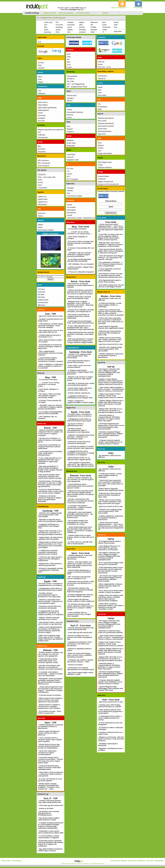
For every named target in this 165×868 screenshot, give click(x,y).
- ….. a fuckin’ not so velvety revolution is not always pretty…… (49, 384)
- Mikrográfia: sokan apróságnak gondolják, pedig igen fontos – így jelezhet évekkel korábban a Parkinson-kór (50, 681)
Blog (46, 27)
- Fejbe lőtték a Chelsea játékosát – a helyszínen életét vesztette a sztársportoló (51, 774)
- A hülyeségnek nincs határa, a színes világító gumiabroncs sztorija (110, 718)
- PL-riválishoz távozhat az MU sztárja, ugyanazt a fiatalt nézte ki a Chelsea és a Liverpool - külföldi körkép (80, 607)
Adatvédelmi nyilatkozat (137, 861)
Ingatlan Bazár (43, 199)
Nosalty (69, 205)
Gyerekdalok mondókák (106, 126)
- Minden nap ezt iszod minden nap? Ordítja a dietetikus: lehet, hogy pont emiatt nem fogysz (110, 339)
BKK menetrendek (44, 163)
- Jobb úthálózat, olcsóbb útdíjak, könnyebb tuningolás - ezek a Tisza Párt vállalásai (51, 326)
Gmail (107, 191)
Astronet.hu (102, 79)
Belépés (105, 13)
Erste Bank (42, 292)
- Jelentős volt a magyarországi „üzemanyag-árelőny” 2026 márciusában (50, 515)
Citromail (114, 191)
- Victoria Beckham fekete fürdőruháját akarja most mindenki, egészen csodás (48, 661)
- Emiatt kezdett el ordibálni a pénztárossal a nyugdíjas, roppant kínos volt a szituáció (49, 707)
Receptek (94, 30)
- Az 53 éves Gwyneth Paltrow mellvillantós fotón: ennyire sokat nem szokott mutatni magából (51, 491)
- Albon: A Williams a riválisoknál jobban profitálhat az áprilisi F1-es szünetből (51, 366)
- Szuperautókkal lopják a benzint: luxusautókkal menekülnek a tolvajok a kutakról (51, 360)
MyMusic (101, 145)
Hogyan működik (50, 13)
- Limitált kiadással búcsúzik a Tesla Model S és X (50, 336)
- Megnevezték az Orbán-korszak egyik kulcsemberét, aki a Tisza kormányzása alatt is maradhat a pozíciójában (50, 545)
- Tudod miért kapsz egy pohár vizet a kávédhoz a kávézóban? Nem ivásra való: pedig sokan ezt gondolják (111, 321)
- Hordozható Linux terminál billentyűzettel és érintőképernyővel (49, 813)
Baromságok (102, 95)
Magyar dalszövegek (105, 153)
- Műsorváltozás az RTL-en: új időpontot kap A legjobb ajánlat (79, 459)
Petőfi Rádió (71, 155)
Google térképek (103, 176)
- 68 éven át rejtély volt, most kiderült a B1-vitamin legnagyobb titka (80, 637)
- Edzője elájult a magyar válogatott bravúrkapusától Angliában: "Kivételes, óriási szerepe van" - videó (49, 786)
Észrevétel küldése (83, 13)
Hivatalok (70, 22)
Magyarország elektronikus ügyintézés (51, 130)
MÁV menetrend (43, 160)
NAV (39, 132)
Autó (46, 25)
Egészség (48, 32)
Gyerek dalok (102, 129)
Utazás (116, 22)
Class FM (70, 157)
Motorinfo (70, 115)
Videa (40, 65)
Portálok (93, 27)
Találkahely (42, 93)
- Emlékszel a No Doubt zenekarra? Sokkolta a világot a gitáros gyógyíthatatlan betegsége (50, 499)
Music (100, 143)
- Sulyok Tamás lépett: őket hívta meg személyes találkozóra (79, 389)
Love (40, 91)
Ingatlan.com (42, 197)
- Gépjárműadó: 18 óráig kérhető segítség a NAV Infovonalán (50, 538)
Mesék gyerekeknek (105, 131)
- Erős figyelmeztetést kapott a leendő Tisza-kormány (79, 362)
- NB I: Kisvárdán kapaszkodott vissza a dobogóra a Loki (79, 578)
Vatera (40, 77)
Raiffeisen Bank (43, 300)
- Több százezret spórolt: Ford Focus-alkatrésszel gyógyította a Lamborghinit (110, 711)
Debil (100, 90)
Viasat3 (69, 174)
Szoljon (69, 67)
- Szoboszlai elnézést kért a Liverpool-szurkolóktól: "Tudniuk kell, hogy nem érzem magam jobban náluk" (51, 760)
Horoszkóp (71, 25)
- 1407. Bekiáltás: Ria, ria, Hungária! (81, 264)
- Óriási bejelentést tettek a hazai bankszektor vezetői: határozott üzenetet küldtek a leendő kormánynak (110, 570)
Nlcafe (40, 180)
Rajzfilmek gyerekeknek (106, 118)
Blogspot (70, 129)
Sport (104, 22)
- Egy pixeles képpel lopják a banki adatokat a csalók (49, 819)
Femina (40, 182)
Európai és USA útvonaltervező (108, 184)
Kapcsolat (150, 861)
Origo (69, 57)
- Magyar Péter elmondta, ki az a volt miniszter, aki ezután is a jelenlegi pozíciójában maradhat (50, 533)
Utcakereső (102, 179)
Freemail (100, 191)
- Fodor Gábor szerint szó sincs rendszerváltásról (79, 366)
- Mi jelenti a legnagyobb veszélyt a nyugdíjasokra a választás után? (51, 570)
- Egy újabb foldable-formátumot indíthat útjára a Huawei (50, 850)
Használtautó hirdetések (75, 112)
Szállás (100, 165)
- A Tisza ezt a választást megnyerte (81, 272)
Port (99, 104)
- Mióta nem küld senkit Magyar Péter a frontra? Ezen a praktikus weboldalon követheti (80, 655)
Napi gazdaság (72, 76)
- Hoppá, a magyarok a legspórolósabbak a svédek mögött (80, 402)
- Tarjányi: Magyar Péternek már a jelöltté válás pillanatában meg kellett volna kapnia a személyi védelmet (111, 403)
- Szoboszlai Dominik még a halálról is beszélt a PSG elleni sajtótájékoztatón (50, 768)
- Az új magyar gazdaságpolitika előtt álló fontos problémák (50, 413)
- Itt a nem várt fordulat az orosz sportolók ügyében (50, 780)
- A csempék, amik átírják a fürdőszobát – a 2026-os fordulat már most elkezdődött (50, 674)
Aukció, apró (48, 22)
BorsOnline (42, 149)
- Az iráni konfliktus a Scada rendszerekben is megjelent (49, 837)
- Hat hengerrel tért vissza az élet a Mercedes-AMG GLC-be (50, 331)
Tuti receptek (71, 207)
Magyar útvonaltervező (106, 182)
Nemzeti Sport (72, 96)
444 (68, 59)
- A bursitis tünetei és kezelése (50, 695)
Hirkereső (101, 62)
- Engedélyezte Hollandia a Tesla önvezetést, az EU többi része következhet (79, 644)
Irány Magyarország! (105, 162)
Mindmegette (71, 210)
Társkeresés (106, 27)
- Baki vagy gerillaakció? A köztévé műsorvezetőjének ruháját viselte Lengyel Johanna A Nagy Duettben (50, 469)
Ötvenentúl (42, 213)
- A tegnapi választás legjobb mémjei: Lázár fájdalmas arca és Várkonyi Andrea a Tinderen (110, 442)
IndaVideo (41, 68)
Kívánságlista (17, 861)
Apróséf (70, 215)
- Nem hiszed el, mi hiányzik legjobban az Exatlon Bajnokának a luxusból (80, 285)
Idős (69, 32)
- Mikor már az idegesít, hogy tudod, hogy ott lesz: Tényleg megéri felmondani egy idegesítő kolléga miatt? (50, 638)
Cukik (100, 93)
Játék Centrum (43, 102)
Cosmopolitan (42, 188)
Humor (70, 27)
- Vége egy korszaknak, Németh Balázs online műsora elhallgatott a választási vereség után (111, 251)
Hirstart (100, 64)
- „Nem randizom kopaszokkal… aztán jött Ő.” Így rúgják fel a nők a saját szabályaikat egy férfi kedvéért (81, 464)
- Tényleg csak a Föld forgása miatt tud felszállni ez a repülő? (110, 706)
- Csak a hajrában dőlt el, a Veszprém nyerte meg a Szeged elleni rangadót (50, 740)
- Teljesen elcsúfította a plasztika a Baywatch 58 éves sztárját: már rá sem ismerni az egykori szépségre (51, 433)
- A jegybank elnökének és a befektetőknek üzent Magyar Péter (49, 526)
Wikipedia (70, 140)
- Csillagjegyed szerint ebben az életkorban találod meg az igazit (50, 589)
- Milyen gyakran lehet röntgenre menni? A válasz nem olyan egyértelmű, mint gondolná (50, 700)
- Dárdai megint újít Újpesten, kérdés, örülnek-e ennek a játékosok (49, 733)
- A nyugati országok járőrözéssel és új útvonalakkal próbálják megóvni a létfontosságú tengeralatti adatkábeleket (51, 825)
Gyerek (58, 30)
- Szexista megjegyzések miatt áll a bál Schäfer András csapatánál (80, 596)
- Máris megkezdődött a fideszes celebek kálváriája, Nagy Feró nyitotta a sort (110, 586)
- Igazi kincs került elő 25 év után (50, 316)
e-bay (40, 79)
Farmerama (42, 116)
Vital (68, 193)
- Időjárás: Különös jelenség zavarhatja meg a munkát (49, 618)
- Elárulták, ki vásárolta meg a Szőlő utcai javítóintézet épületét (50, 520)
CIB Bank (41, 295)
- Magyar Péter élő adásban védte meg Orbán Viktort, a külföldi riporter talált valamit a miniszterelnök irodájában (111, 598)
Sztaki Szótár (71, 143)
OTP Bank (41, 289)
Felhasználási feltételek (119, 861)
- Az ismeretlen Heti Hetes (48, 380)
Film (57, 22)
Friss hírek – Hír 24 (104, 67)
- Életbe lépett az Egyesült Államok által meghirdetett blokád (111, 327)
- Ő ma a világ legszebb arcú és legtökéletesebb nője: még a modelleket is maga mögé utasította (50, 461)
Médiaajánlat (159, 861)
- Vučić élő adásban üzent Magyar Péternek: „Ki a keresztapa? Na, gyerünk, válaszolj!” (111, 258)
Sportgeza (70, 98)
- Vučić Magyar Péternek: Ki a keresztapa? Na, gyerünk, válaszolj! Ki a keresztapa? (109, 548)
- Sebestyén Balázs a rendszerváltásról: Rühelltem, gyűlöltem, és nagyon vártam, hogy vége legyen (109, 418)
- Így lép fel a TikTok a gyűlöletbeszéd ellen (75, 425)
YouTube (41, 63)
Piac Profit (70, 81)
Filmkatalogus (103, 107)
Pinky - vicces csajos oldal (47, 177)
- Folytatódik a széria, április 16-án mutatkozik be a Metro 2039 (51, 832)
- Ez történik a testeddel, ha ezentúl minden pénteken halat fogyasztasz (80, 447)
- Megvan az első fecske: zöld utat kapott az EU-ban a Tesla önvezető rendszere (111, 739)
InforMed (70, 191)
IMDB (100, 109)
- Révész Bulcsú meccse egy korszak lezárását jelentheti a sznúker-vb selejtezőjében (49, 746)
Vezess (69, 118)
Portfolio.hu (71, 79)
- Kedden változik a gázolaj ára (79, 393)
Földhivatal (42, 135)
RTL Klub (70, 169)
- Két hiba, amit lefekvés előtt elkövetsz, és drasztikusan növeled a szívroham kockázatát (50, 667)
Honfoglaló (41, 118)
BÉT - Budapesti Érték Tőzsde (77, 87)
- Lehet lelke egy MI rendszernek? (51, 805)
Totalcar (70, 110)
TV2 (68, 171)
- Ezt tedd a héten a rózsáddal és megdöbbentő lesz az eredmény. (50, 584)
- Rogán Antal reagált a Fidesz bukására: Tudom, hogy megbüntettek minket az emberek (111, 396)
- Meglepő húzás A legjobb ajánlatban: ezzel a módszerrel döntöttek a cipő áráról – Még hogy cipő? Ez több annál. (80, 304)
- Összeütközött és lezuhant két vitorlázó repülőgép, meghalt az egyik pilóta (50, 347)
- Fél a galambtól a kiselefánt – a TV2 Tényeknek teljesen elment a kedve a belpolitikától (111, 264)
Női (92, 25)
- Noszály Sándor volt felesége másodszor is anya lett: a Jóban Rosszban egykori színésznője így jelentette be (50, 484)
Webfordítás (71, 146)
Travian (40, 113)
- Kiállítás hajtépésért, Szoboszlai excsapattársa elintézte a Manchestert (51, 727)
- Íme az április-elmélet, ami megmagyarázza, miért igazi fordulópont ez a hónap (78, 522)
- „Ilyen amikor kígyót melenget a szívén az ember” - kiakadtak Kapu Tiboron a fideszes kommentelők (111, 389)
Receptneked (71, 213)
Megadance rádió (73, 160)
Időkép (40, 227)
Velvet (40, 185)
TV (103, 32)
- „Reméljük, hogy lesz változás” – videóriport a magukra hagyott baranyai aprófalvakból (50, 407)
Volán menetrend (44, 166)
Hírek (58, 32)
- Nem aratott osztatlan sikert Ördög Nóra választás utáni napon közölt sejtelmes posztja (50, 476)
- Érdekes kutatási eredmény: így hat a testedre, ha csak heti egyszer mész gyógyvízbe (51, 654)
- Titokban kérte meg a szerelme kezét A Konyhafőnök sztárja (79, 298)
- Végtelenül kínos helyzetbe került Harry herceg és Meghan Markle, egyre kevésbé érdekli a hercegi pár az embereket (81, 494)
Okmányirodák (43, 138)
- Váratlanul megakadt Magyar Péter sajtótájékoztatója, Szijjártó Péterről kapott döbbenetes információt (111, 435)
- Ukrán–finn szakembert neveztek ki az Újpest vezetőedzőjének (47, 753)
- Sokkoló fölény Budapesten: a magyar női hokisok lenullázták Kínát (79, 572)
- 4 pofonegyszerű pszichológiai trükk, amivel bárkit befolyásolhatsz (50, 453)
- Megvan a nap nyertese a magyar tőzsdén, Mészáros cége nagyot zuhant (80, 379)
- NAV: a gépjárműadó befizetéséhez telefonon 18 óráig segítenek (50, 353)
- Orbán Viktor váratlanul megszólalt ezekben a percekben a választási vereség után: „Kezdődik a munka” (111, 606)
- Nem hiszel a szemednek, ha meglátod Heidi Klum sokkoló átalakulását (49, 447)
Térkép (105, 30)
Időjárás (70, 30)
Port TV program (72, 179)
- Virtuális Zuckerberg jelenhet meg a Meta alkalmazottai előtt (50, 802)
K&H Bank (41, 297)
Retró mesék (102, 121)
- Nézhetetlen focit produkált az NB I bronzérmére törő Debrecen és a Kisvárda (81, 583)
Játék (81, 25)
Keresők (82, 27)
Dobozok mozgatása (66, 13)
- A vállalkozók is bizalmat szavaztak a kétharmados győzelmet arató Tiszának (48, 552)
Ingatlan (82, 22)
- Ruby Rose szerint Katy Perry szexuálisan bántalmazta (50, 607)
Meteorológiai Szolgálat (46, 230)
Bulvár (46, 30)
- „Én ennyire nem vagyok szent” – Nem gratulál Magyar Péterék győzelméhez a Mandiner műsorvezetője (111, 578)
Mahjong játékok (43, 110)
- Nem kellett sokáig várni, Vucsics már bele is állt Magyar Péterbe (111, 286)
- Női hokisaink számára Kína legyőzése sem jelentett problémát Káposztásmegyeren (80, 590)
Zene (115, 27)
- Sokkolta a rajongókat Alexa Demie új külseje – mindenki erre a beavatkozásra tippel (50, 601)
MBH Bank (41, 305)
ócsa (39, 42)
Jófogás (41, 82)
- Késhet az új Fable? (46, 808)
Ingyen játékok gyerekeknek (47, 108)
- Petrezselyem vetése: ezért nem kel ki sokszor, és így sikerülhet (51, 623)
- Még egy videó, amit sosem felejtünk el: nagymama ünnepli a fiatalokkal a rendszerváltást (111, 244)
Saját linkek (118, 31)
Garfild (100, 87)
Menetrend (94, 22)
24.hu (69, 65)
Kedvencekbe (138, 8)
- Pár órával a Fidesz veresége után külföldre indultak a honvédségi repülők (49, 396)
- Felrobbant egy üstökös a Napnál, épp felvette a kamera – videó (80, 661)
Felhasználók (6, 861)
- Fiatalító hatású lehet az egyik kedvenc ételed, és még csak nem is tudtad (81, 537)
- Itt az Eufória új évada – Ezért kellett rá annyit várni (50, 712)
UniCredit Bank (43, 303)
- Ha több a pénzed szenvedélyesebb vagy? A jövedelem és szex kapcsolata (49, 595)
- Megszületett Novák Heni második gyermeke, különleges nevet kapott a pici (80, 334)
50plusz (40, 216)
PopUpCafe (42, 175)
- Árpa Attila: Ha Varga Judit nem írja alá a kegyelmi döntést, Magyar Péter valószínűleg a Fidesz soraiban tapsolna (110, 237)
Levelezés (82, 32)
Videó (116, 25)
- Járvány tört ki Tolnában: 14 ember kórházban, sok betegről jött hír (50, 440)
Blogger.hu (71, 132)
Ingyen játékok (43, 105)
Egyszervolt (102, 134)
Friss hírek (59, 25)
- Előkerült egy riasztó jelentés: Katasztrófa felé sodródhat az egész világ (110, 333)
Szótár (104, 25)
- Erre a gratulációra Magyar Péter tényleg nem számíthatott (111, 564)
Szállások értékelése (105, 167)
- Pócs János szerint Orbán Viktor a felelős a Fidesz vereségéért (111, 592)
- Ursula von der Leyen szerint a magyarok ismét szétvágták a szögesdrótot (50, 559)
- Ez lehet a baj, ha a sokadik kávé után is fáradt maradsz (80, 543)
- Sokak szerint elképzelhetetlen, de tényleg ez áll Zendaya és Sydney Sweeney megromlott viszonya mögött (50, 630)
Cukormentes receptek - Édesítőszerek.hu (81, 218)
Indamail (121, 191)
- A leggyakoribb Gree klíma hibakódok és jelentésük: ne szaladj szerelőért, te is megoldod (51, 613)
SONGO (101, 148)
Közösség (82, 30)
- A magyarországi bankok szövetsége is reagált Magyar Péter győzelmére (80, 372)
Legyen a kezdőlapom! (118, 8)
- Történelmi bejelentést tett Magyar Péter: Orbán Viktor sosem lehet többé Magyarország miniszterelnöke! (111, 426)
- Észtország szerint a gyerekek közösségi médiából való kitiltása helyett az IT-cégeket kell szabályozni (51, 843)
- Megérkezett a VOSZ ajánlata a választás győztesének (50, 564)
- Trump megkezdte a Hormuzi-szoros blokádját (110, 270)
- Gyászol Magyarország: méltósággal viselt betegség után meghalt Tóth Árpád (111, 688)
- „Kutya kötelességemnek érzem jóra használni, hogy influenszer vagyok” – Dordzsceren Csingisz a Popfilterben (51, 690)
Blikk (39, 146)
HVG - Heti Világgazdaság (76, 84)
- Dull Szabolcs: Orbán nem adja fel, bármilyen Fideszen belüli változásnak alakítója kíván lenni (110, 275)
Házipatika (70, 188)
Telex (69, 62)
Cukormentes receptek (75, 196)
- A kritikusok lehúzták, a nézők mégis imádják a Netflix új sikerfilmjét (110, 305)
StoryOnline (42, 152)
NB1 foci (70, 101)
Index (69, 54)
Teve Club (41, 121)
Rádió (93, 32)
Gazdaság (59, 27)
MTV (69, 177)
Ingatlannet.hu (43, 202)
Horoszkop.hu (103, 76)
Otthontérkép (42, 204)
